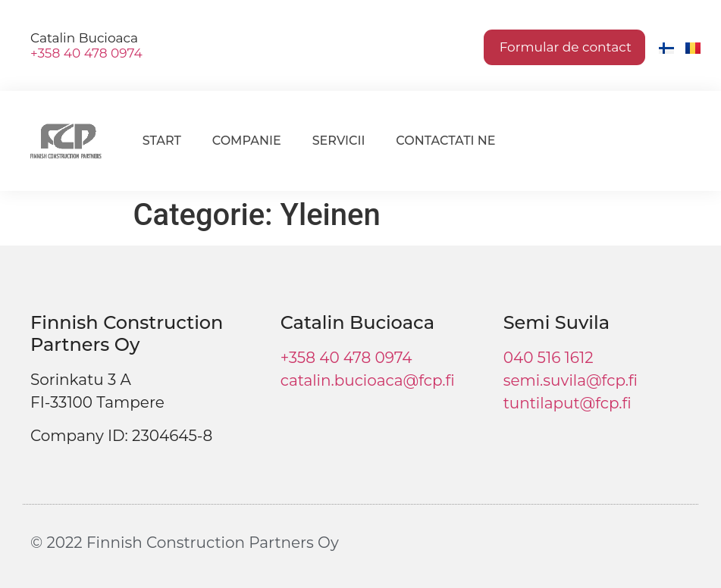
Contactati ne (445, 141)
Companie (247, 141)
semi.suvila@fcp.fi (571, 380)
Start (162, 141)
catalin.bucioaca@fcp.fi (368, 380)
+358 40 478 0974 (86, 53)
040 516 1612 (549, 358)
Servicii (339, 141)
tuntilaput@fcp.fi (567, 403)
